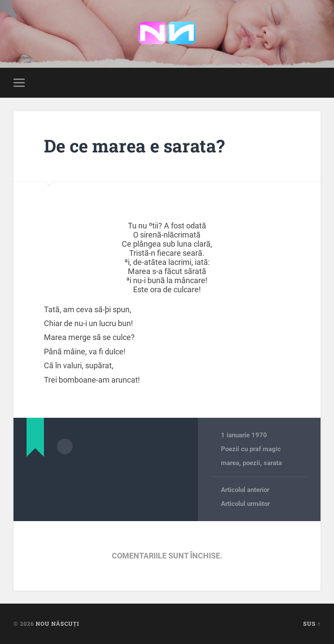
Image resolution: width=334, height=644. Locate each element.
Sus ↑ (312, 624)
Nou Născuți (57, 624)
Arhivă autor (65, 446)
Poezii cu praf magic (251, 449)
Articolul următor (245, 504)
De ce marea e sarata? (134, 146)
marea (230, 463)
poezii (251, 463)
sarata (273, 463)
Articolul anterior (245, 490)
